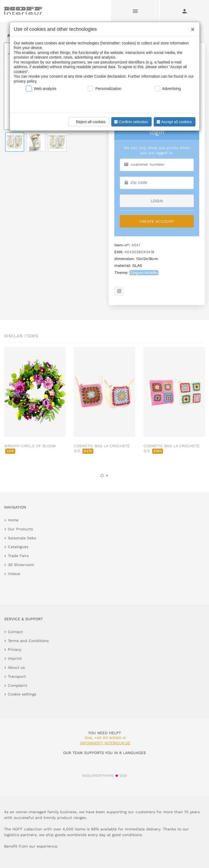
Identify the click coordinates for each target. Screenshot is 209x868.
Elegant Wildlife (144, 273)
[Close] (191, 28)
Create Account (157, 221)
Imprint (15, 658)
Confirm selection (131, 122)
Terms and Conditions (28, 641)
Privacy (15, 649)
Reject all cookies (88, 122)
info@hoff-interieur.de (105, 743)
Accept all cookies (174, 122)
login (157, 201)
